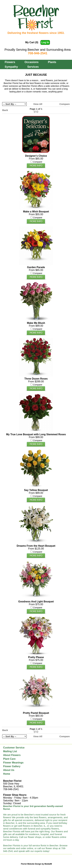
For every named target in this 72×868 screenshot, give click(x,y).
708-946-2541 (38, 53)
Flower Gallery (12, 766)
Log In (45, 42)
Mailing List (10, 751)
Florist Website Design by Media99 (36, 864)
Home (7, 774)
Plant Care (9, 759)
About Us (9, 770)
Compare (65, 104)
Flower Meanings (13, 763)
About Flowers (12, 755)
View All (38, 104)
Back (5, 110)
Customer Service (14, 748)
